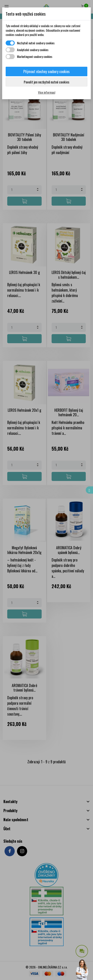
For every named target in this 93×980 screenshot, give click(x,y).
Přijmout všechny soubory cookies (46, 71)
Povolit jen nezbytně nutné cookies (46, 82)
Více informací (47, 92)
